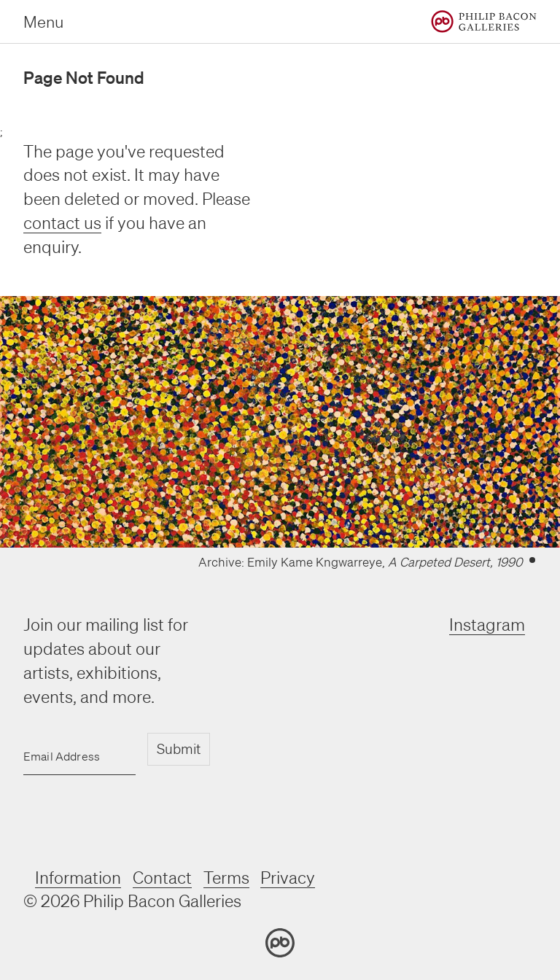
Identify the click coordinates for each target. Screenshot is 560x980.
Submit (179, 749)
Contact (162, 878)
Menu (43, 22)
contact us (62, 223)
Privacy (288, 878)
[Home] (484, 22)
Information (78, 878)
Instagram (487, 625)
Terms (226, 878)
